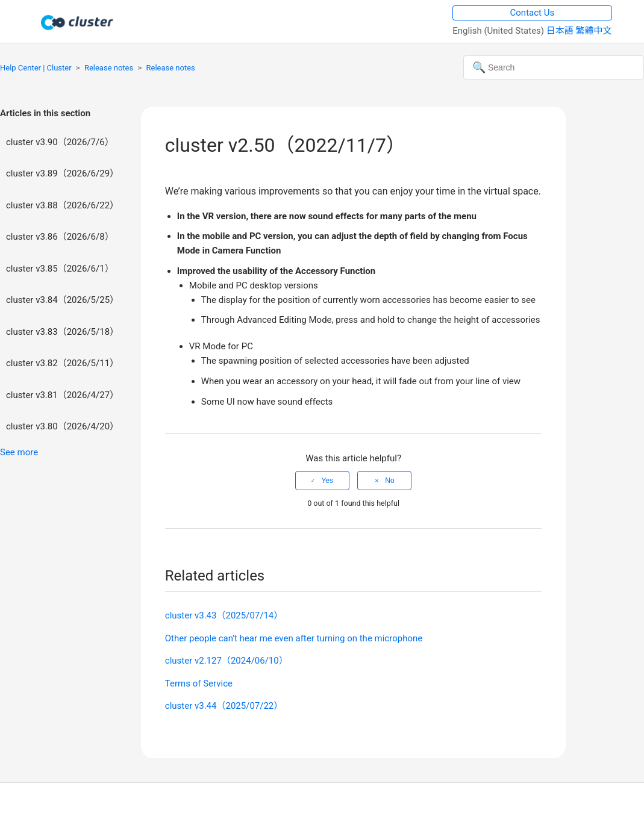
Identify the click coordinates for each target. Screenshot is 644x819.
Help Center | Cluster (36, 68)
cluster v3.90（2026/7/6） (60, 142)
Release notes (109, 68)
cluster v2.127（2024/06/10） (227, 661)
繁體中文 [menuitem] (594, 31)
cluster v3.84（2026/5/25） (62, 300)
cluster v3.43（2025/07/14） (224, 615)
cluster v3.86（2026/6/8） (60, 237)
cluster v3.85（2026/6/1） (60, 269)
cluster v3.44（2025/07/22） (224, 706)
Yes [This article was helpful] (327, 481)
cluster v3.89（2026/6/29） (62, 173)
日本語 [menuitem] (561, 31)
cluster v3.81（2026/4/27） (62, 395)
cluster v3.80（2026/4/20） (62, 426)
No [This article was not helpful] (389, 481)
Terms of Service (199, 684)
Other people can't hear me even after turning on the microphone (294, 638)
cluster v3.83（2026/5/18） (62, 332)
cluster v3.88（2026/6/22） (62, 205)
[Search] (554, 67)
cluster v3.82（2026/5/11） (62, 363)
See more (19, 452)
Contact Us (533, 13)
